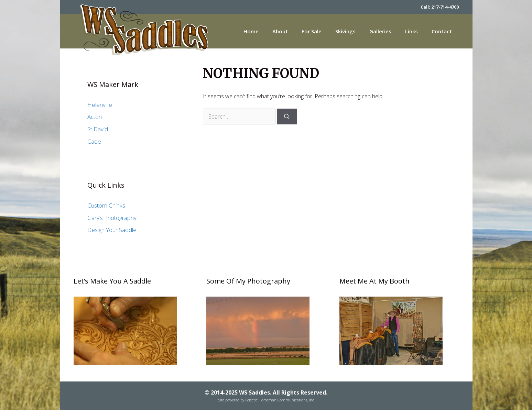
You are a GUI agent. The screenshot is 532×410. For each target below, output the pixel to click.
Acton (95, 117)
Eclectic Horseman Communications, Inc (280, 400)
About (280, 31)
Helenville (100, 105)
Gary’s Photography (112, 218)
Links (411, 31)
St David (98, 129)
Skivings (345, 31)
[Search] (287, 117)
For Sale (312, 31)
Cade (94, 141)
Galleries (380, 31)
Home (251, 31)
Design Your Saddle (112, 230)
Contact (442, 31)
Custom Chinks (106, 205)
